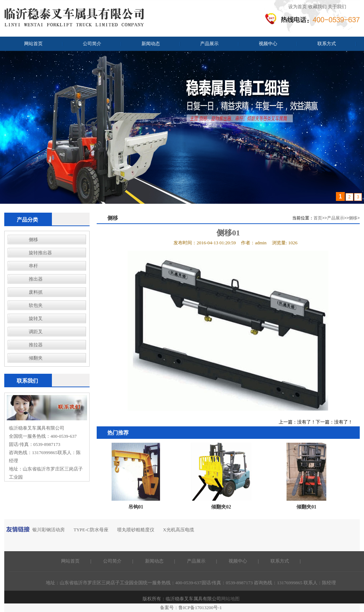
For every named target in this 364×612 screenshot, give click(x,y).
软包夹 (36, 305)
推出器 (36, 279)
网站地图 (230, 599)
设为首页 (298, 7)
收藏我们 (317, 7)
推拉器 (36, 345)
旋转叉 (36, 318)
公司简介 (92, 44)
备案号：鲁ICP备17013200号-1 (191, 608)
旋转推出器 (40, 253)
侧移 (33, 240)
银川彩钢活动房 (49, 530)
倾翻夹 (36, 358)
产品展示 (209, 44)
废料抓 (36, 292)
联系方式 (327, 44)
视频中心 (268, 44)
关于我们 (337, 7)
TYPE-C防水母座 (91, 530)
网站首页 (33, 44)
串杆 (33, 266)
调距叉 (36, 332)
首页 (318, 218)
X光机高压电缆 (179, 530)
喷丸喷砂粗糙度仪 (136, 530)
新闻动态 (151, 44)
